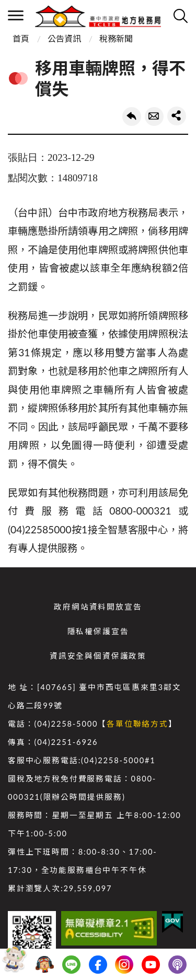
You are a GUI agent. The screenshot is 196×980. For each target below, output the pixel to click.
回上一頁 (132, 116)
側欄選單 (16, 15)
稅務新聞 (116, 38)
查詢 (180, 16)
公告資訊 (64, 38)
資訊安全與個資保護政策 (98, 656)
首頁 (21, 38)
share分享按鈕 (177, 116)
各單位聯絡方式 (137, 724)
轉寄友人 (154, 116)
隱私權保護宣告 (98, 631)
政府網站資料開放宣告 (98, 607)
